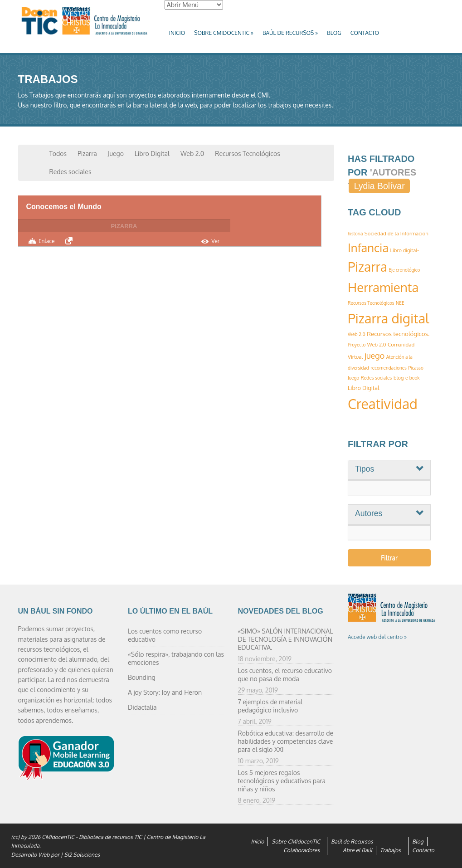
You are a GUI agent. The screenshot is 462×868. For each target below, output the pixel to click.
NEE (400, 303)
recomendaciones (389, 368)
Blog (334, 33)
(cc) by (19, 837)
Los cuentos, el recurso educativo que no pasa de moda (285, 675)
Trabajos (390, 850)
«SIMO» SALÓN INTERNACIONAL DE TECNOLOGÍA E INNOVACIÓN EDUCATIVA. (286, 639)
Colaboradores (302, 850)
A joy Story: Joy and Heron (165, 692)
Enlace (47, 241)
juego (374, 356)
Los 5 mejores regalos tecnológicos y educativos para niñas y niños (282, 781)
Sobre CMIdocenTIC (224, 33)
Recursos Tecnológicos (247, 154)
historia (355, 234)
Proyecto (357, 345)
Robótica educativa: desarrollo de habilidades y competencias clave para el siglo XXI (286, 741)
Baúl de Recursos (290, 33)
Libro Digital (152, 154)
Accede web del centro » (377, 637)
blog (399, 378)
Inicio (177, 33)
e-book (412, 378)
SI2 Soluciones (82, 855)
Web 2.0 (192, 154)
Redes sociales (71, 172)
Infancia (368, 248)
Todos (58, 154)
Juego (116, 154)
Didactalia (142, 707)
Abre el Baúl (357, 850)
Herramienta (383, 287)
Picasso (416, 368)
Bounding (142, 677)
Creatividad (383, 404)
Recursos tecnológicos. (398, 334)
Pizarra (87, 154)
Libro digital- (405, 250)
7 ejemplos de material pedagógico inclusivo (270, 706)
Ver (215, 241)
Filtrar (389, 558)
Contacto (365, 33)
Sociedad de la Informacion (396, 233)
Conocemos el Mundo (64, 207)
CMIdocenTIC (58, 837)
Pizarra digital (388, 318)
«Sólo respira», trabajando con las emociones (176, 658)
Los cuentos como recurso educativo (165, 635)
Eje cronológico (404, 270)
